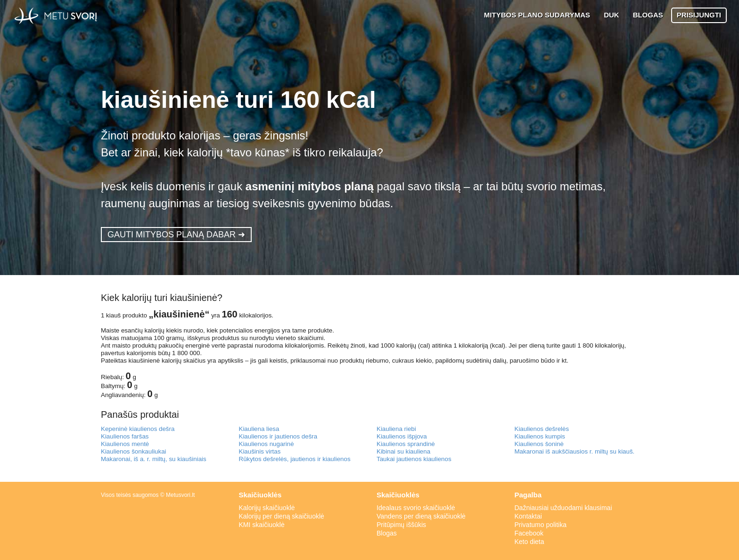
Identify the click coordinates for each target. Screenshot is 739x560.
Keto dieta (530, 542)
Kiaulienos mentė (125, 444)
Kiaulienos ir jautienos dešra (278, 436)
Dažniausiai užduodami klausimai (563, 508)
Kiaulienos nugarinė (267, 444)
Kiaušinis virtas (260, 451)
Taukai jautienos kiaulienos (414, 459)
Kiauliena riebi (396, 429)
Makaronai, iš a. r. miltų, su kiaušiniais (154, 459)
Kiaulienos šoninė (539, 444)
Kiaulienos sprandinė (406, 444)
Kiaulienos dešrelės (542, 429)
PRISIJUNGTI (699, 15)
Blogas (387, 533)
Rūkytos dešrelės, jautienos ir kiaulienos (295, 459)
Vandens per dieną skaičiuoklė (421, 516)
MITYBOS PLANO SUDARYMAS (537, 15)
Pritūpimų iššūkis (401, 525)
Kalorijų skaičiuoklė (267, 508)
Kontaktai (528, 516)
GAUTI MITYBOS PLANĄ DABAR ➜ (176, 235)
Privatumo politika (541, 525)
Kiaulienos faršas (125, 436)
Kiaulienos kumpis (540, 436)
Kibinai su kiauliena (403, 451)
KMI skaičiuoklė (262, 525)
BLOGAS (648, 15)
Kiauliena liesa (259, 429)
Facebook (529, 533)
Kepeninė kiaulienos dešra (138, 429)
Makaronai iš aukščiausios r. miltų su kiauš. (575, 451)
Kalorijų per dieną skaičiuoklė (282, 516)
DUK (612, 15)
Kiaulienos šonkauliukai (134, 451)
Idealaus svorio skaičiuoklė (416, 508)
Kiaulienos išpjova (402, 436)
